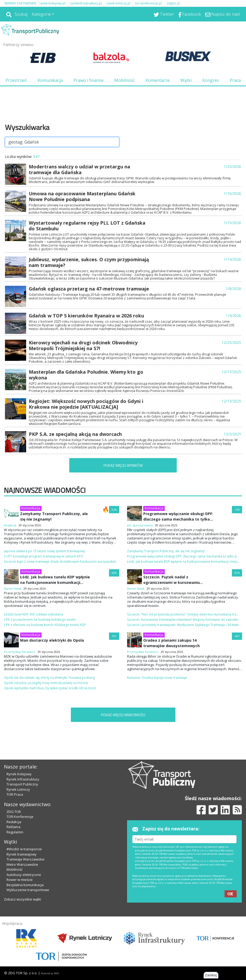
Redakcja (14, 822)
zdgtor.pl (173, 3)
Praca (235, 80)
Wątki (186, 80)
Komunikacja (50, 80)
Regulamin (15, 832)
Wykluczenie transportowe (28, 890)
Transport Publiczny (22, 784)
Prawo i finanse (88, 80)
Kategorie (41, 14)
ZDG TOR (14, 812)
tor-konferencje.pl (148, 3)
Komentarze (158, 80)
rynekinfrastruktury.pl (86, 3)
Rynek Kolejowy (19, 774)
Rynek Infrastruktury (23, 779)
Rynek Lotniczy (18, 789)
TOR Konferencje (20, 817)
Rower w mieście (20, 880)
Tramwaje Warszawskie (25, 859)
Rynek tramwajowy (22, 854)
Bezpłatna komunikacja (25, 885)
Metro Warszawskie (22, 864)
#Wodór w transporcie (24, 849)
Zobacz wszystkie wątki (22, 899)
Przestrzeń (16, 80)
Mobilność (125, 80)
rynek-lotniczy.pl (118, 3)
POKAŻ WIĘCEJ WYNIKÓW (123, 465)
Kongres (211, 80)
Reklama (13, 827)
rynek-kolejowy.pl (52, 3)
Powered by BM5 (50, 973)
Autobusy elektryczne (24, 875)
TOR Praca (15, 794)
